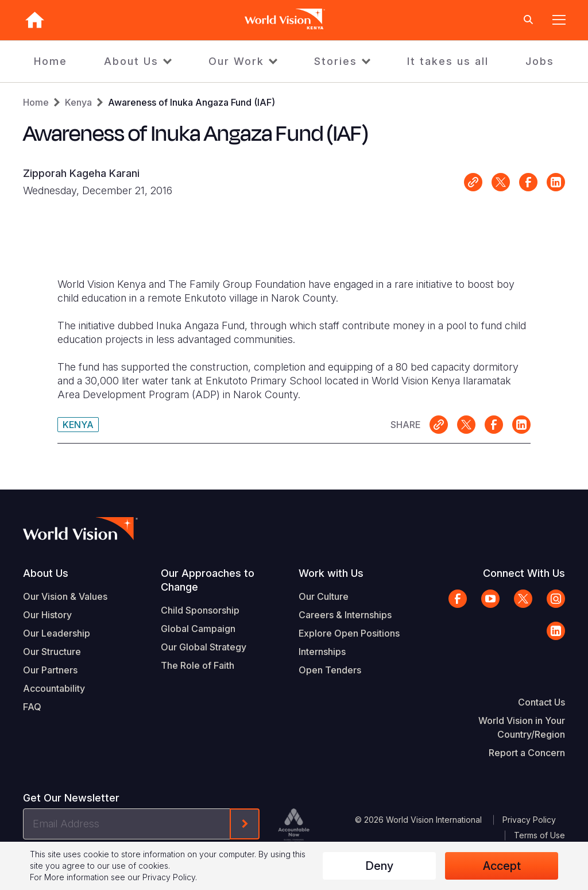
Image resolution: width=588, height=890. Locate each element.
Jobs (540, 61)
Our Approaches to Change (208, 580)
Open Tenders (330, 670)
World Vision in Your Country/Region (522, 727)
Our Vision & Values (65, 596)
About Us (131, 61)
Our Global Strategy (204, 647)
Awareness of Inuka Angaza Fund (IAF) (192, 102)
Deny (379, 866)
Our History (47, 615)
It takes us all (448, 61)
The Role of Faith (198, 665)
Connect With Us (524, 573)
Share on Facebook (528, 182)
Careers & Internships (345, 615)
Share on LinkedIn (556, 182)
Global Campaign (198, 629)
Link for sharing (473, 182)
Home (51, 61)
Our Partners (50, 670)
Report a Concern (527, 753)
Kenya (78, 102)
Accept (502, 866)
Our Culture (324, 596)
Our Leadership (57, 633)
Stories (336, 61)
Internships (322, 652)
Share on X (501, 182)
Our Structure (52, 652)
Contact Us (541, 702)
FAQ (32, 707)
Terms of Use (539, 835)
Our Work (236, 61)
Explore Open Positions (349, 633)
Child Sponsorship (200, 610)
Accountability (54, 688)
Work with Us (331, 573)
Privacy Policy (529, 820)
